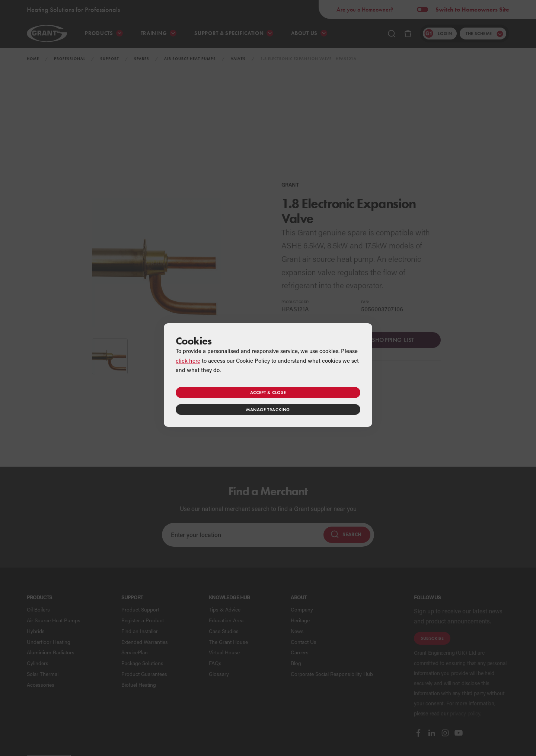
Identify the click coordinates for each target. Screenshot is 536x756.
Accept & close (268, 392)
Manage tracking (268, 409)
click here (188, 360)
